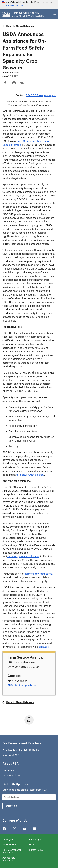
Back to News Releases (18, 26)
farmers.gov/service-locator (23, 556)
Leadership (9, 770)
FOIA (32, 845)
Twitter (14, 829)
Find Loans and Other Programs (21, 750)
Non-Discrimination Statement (12, 851)
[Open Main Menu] (54, 14)
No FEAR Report (11, 845)
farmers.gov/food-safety (30, 475)
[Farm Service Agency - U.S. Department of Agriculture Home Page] (28, 14)
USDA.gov (8, 839)
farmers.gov (35, 839)
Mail (35, 829)
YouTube (25, 829)
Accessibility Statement (9, 859)
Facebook (4, 829)
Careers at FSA (11, 775)
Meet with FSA (11, 755)
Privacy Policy (36, 850)
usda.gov (44, 647)
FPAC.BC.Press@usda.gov (41, 95)
